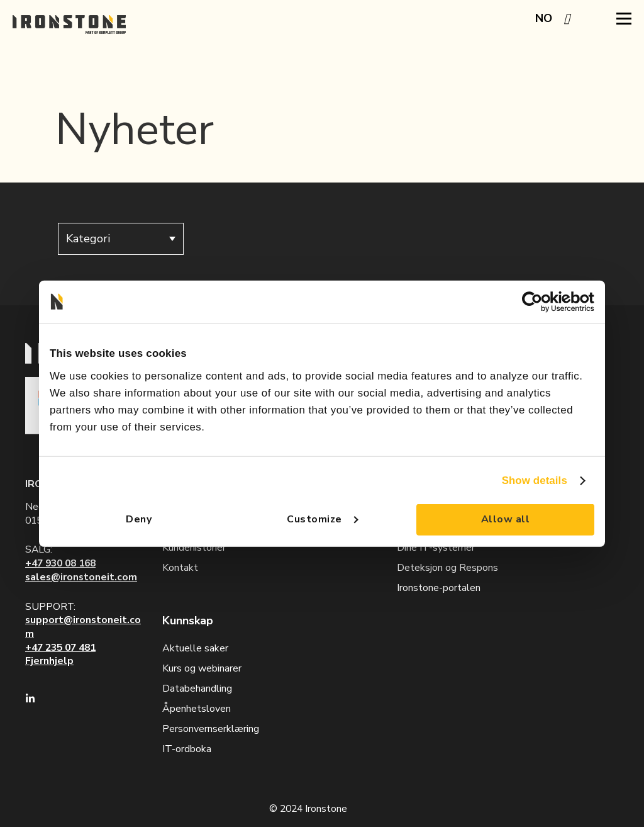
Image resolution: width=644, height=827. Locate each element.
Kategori (121, 239)
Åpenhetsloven (197, 709)
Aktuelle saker (195, 648)
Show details (535, 480)
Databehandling (197, 689)
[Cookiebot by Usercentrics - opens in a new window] (539, 302)
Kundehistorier (194, 548)
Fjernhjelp (49, 661)
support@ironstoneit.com (83, 627)
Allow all (505, 519)
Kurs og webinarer (202, 668)
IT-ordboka (187, 749)
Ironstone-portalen (439, 588)
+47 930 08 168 (60, 563)
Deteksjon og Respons (447, 568)
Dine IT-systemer (436, 548)
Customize (322, 519)
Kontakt (180, 568)
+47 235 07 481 (60, 648)
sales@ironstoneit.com (81, 577)
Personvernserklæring (211, 729)
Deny (139, 519)
